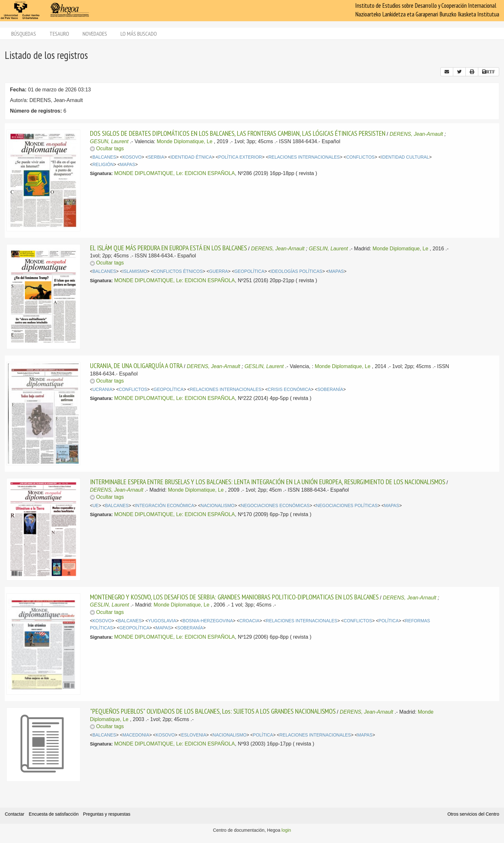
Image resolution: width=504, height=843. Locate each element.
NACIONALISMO (217, 506)
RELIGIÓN (103, 165)
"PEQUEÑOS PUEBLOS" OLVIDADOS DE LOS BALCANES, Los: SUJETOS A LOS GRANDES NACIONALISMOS (213, 711)
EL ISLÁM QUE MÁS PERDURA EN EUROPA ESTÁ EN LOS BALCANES (168, 248)
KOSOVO (132, 157)
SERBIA (156, 157)
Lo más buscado (139, 34)
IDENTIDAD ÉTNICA (191, 157)
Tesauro (59, 34)
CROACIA (249, 621)
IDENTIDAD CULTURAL (405, 157)
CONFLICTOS (360, 157)
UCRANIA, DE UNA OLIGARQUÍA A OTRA (136, 366)
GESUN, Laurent (109, 141)
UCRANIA (103, 389)
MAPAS (127, 165)
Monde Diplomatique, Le (184, 141)
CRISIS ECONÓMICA (289, 389)
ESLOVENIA (194, 735)
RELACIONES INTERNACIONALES (304, 157)
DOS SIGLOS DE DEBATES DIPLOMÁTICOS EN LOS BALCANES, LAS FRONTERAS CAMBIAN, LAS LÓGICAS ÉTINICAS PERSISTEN (238, 133)
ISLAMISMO (135, 271)
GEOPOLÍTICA (249, 271)
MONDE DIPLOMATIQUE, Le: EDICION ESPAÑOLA (174, 173)
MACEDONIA (136, 735)
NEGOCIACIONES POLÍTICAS (347, 506)
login (286, 830)
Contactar (15, 814)
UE (96, 506)
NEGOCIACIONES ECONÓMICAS (275, 506)
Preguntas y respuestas (107, 814)
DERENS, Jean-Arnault (416, 134)
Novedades (95, 34)
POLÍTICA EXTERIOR (240, 157)
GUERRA (218, 271)
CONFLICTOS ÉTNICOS (178, 271)
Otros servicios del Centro (473, 814)
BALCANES (104, 157)
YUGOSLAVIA (162, 621)
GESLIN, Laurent (328, 249)
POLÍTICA (389, 621)
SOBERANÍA (330, 389)
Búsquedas (24, 34)
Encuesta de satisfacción (54, 814)
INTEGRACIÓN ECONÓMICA (165, 506)
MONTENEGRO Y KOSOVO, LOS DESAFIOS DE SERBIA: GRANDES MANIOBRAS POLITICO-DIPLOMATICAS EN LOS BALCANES (234, 597)
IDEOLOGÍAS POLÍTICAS (296, 271)
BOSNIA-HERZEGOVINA (208, 621)
